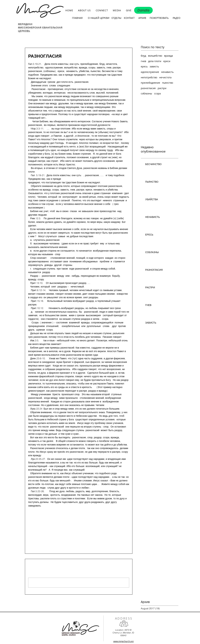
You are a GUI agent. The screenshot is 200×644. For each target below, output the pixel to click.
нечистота (165, 77)
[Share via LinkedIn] (47, 536)
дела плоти (155, 61)
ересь (144, 66)
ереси (167, 61)
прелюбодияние (150, 83)
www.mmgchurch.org (123, 641)
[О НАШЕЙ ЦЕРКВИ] (99, 18)
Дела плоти (34, 525)
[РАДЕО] (176, 18)
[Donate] (143, 10)
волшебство (155, 56)
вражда (169, 56)
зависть (154, 66)
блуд (143, 56)
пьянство (168, 83)
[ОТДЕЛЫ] (116, 18)
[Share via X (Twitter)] (38, 536)
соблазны (146, 93)
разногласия (35, 518)
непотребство (149, 77)
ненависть (167, 72)
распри (162, 88)
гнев (143, 61)
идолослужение (150, 72)
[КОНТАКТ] (129, 18)
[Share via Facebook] (30, 536)
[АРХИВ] (142, 18)
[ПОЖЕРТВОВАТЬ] (159, 18)
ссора (157, 93)
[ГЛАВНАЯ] (77, 18)
